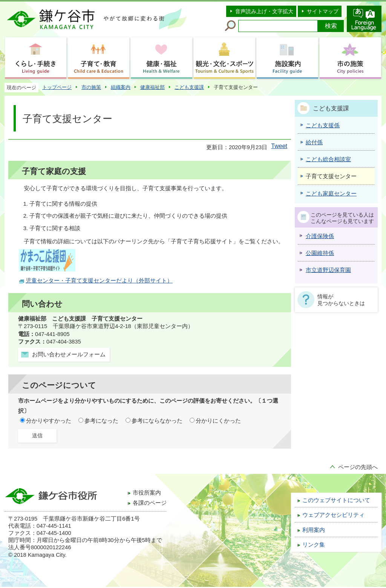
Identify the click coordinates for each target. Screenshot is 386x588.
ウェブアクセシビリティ (333, 515)
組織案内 (121, 87)
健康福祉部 (152, 87)
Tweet (279, 146)
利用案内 (314, 530)
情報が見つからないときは (341, 300)
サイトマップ (323, 11)
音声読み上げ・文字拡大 (264, 11)
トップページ (57, 87)
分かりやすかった (49, 421)
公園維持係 (320, 253)
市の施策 (91, 87)
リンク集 (314, 545)
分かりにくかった (218, 421)
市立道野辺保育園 (328, 270)
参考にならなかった (157, 421)
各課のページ (150, 503)
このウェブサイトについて (336, 500)
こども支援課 (189, 87)
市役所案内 (147, 493)
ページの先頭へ (358, 467)
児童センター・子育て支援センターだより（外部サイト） (99, 281)
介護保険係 (320, 236)
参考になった (101, 421)
